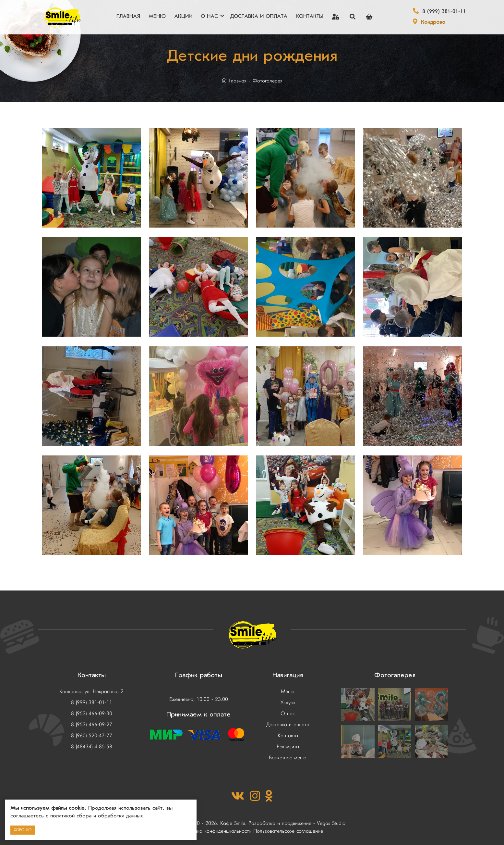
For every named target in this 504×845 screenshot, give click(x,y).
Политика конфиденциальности (216, 831)
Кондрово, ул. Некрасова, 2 (91, 692)
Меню (288, 692)
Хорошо (23, 830)
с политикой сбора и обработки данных (94, 816)
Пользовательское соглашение (288, 831)
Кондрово (433, 23)
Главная (234, 81)
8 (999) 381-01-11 (444, 12)
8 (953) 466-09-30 (92, 714)
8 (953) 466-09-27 (92, 725)
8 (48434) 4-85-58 (92, 747)
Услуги (288, 703)
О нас (288, 714)
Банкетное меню (288, 758)
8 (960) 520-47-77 (92, 736)
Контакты (288, 736)
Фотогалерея (268, 81)
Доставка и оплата (288, 725)
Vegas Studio (331, 824)
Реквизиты (288, 747)
